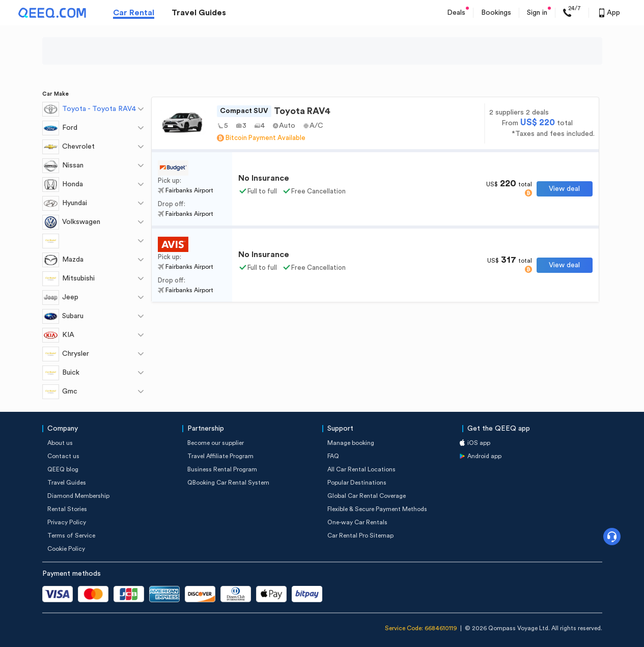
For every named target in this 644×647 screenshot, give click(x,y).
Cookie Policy (66, 549)
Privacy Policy (67, 522)
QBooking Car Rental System (228, 483)
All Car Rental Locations (361, 469)
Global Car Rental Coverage (367, 496)
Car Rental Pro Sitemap (360, 536)
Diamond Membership (78, 496)
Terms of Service (71, 536)
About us (60, 443)
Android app (484, 456)
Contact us (63, 456)
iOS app (479, 443)
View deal (564, 189)
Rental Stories (67, 509)
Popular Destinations (357, 483)
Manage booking (351, 443)
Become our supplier (216, 443)
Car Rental (134, 13)
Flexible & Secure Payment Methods (377, 509)
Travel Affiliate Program (220, 456)
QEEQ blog (63, 469)
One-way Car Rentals (357, 522)
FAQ (333, 456)
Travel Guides (199, 13)
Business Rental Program (222, 469)
